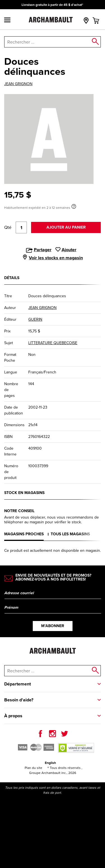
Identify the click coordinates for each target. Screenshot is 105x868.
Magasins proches (24, 534)
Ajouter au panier (66, 227)
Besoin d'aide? (19, 700)
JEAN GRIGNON (18, 84)
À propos (13, 716)
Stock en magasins (24, 493)
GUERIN (35, 319)
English (50, 763)
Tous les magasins (70, 534)
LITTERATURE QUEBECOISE (53, 343)
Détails (12, 278)
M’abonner (53, 626)
